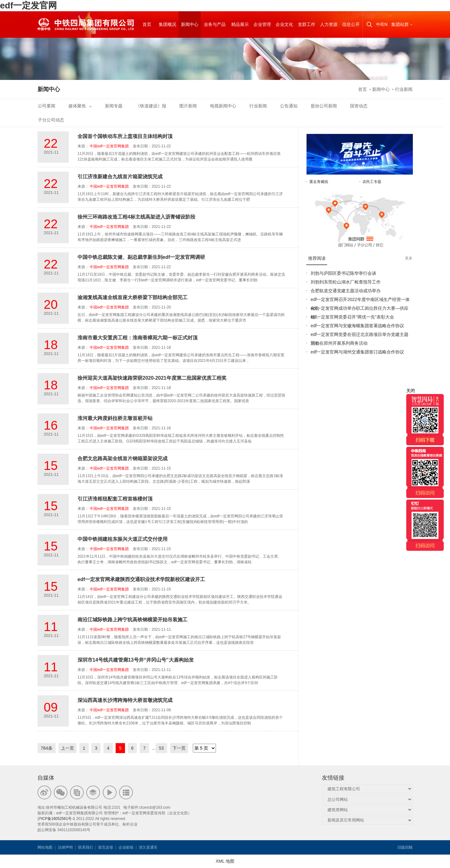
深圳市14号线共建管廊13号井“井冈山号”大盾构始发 (136, 660)
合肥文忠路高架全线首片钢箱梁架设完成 (122, 459)
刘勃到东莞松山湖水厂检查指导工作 (346, 282)
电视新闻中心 (223, 106)
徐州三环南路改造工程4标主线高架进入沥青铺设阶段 (136, 217)
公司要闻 (47, 106)
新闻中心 (381, 89)
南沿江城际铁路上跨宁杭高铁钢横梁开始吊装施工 (132, 620)
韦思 (181, 847)
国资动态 (359, 106)
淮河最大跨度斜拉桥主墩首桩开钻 (115, 418)
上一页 (67, 748)
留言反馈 (106, 847)
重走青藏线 (319, 182)
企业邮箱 (126, 847)
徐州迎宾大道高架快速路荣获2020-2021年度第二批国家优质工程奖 (152, 378)
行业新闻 (404, 89)
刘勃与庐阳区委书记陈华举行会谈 (343, 273)
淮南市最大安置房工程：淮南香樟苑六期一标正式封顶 (137, 338)
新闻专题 (114, 106)
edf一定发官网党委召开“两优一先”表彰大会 (352, 317)
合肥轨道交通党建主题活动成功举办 (346, 291)
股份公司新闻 (324, 106)
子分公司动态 (51, 120)
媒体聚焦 (80, 106)
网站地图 (45, 847)
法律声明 (65, 847)
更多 (409, 258)
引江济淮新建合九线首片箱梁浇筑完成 (120, 177)
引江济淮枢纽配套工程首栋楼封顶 (115, 499)
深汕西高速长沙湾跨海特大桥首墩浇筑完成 (125, 700)
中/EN (382, 24)
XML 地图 (225, 861)
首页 (362, 89)
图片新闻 (188, 106)
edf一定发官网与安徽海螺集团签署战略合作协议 (357, 326)
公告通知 (289, 106)
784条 (46, 748)
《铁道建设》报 (151, 106)
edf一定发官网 (28, 5)
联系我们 (86, 847)
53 (162, 748)
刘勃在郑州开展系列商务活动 (339, 343)
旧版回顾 (405, 847)
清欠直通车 (148, 847)
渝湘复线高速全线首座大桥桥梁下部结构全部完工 (132, 297)
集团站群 (400, 24)
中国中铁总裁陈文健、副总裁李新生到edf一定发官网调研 (141, 257)
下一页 (179, 748)
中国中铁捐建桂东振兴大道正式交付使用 (122, 539)
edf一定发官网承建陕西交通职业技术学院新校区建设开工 (141, 579)
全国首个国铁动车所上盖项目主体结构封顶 (125, 136)
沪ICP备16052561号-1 (56, 819)
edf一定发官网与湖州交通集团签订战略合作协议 (357, 352)
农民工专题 (372, 182)
